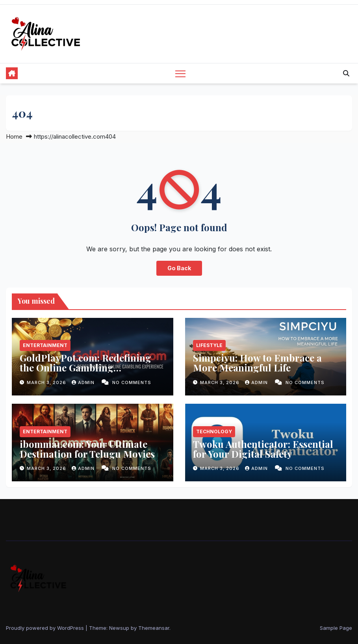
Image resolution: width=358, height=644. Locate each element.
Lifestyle (209, 345)
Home (14, 136)
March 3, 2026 (47, 382)
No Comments (132, 382)
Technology (214, 431)
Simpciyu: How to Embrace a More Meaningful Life (257, 363)
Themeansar (154, 628)
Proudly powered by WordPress (46, 628)
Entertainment (45, 345)
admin (84, 382)
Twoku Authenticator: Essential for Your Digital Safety (263, 449)
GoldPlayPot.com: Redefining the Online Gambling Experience (85, 367)
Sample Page (336, 628)
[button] (346, 73)
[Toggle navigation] (181, 73)
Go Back (179, 268)
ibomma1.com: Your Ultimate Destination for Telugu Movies (87, 449)
